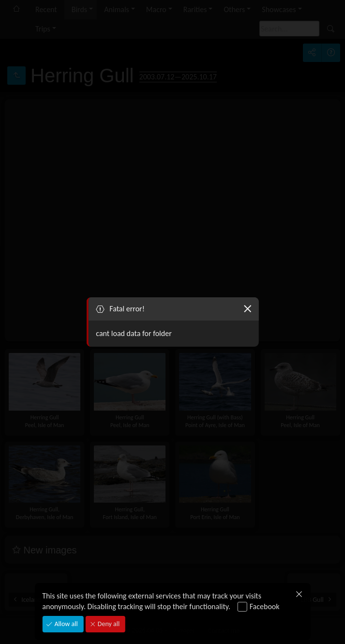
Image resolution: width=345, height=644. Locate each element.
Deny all (108, 624)
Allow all (65, 624)
